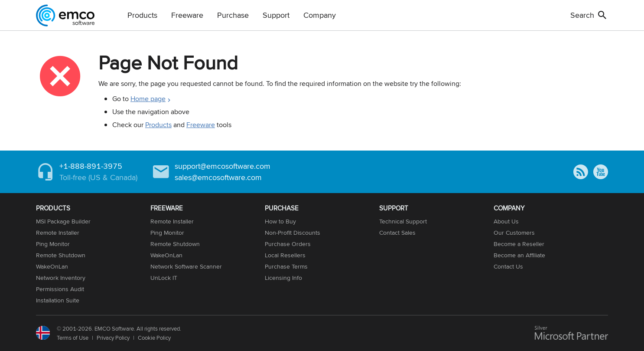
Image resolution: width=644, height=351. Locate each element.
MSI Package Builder (63, 221)
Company (320, 15)
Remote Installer (58, 233)
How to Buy (280, 221)
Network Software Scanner (186, 266)
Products (142, 15)
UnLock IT (164, 278)
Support (276, 15)
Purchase (233, 15)
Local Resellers (285, 255)
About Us (506, 221)
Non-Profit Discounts (293, 233)
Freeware (187, 15)
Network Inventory (61, 278)
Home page (148, 99)
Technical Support (403, 221)
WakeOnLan (52, 266)
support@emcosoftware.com (223, 166)
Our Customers (514, 233)
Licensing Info (283, 278)
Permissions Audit (60, 289)
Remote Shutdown (61, 255)
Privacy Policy (113, 338)
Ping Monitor (53, 244)
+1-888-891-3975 (91, 166)
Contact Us (508, 266)
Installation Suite (58, 300)
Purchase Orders (288, 244)
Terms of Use (73, 338)
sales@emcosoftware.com (218, 177)
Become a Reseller (519, 244)
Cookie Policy (154, 338)
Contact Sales (397, 233)
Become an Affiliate (519, 255)
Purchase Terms (286, 266)
